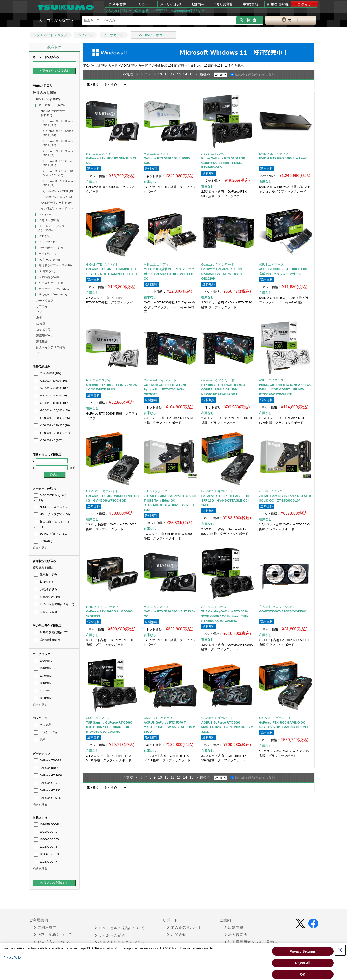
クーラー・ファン (55, 289)
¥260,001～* (48, 440)
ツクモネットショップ (50, 35)
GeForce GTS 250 (48, 798)
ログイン (305, 4)
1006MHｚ (43, 661)
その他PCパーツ (53, 295)
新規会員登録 (278, 4)
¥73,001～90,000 (51, 403)
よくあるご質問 (110, 935)
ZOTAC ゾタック (51, 534)
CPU (45, 215)
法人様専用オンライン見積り (251, 942)
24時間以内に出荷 (51, 632)
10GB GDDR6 (45, 832)
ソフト (41, 312)
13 (179, 74)
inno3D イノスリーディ (102, 607)
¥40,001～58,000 (51, 388)
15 (191, 74)
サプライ (42, 306)
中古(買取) (251, 4)
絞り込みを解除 (45, 93)
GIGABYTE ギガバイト (102, 265)
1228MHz (43, 698)
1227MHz (43, 691)
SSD (45, 236)
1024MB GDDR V (48, 824)
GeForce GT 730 (47, 790)
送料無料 (47, 640)
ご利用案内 (117, 4)
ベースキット (51, 283)
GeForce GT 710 (47, 783)
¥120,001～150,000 (52, 418)
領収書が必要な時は (53, 949)
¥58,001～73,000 (50, 396)
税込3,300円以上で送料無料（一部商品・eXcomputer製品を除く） (158, 11)
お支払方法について (53, 942)
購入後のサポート (184, 927)
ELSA (43, 541)
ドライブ (48, 242)
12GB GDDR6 (45, 847)
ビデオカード (113, 35)
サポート (144, 4)
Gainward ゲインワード (218, 265)
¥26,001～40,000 (51, 381)
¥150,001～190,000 (52, 425)
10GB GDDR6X (46, 839)
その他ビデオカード (57, 208)
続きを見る (40, 548)
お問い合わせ (171, 4)
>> (208, 74)
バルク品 (42, 725)
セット (41, 353)
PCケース (49, 260)
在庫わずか (47, 597)
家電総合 (42, 342)
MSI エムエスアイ (52, 514)
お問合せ (177, 935)
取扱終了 (44, 582)
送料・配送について (53, 935)
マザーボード (52, 248)
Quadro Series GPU (59, 191)
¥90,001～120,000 (52, 410)
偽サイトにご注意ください (120, 943)
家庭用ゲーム (45, 336)
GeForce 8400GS (47, 768)
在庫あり (45, 574)
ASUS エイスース (52, 507)
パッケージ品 (45, 732)
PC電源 (47, 271)
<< (125, 74)
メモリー (49, 220)
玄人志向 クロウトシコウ (277, 607)
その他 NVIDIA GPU (59, 197)
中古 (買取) (236, 949)
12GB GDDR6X (46, 854)
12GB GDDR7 (45, 862)
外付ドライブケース (55, 265)
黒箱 (40, 740)
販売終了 (45, 589)
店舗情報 (198, 4)
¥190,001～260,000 (52, 433)
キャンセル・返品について (120, 928)
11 (166, 74)
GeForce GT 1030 (48, 775)
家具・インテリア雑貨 (51, 347)
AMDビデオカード (56, 203)
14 (185, 74)
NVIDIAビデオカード (154, 35)
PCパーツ (85, 35)
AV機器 (41, 324)
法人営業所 (224, 4)
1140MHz (43, 676)
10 (160, 74)
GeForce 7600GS (47, 760)
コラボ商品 (44, 330)
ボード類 (48, 254)
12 (173, 74)
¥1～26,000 (47, 373)
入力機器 (49, 277)
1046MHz (43, 668)
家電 (39, 318)
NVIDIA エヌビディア (274, 154)
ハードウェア (45, 301)
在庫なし (46, 612)
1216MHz (43, 683)
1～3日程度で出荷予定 (54, 604)
